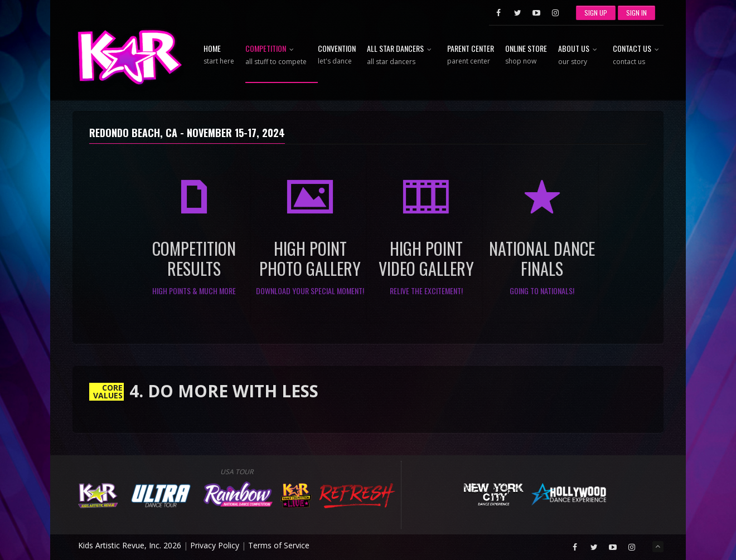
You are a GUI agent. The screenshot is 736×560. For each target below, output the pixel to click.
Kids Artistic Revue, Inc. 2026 (130, 545)
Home (219, 55)
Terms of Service (279, 545)
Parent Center (471, 55)
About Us (580, 55)
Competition (276, 55)
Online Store (526, 55)
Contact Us (638, 55)
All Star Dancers (401, 55)
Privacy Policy (215, 545)
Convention (337, 55)
